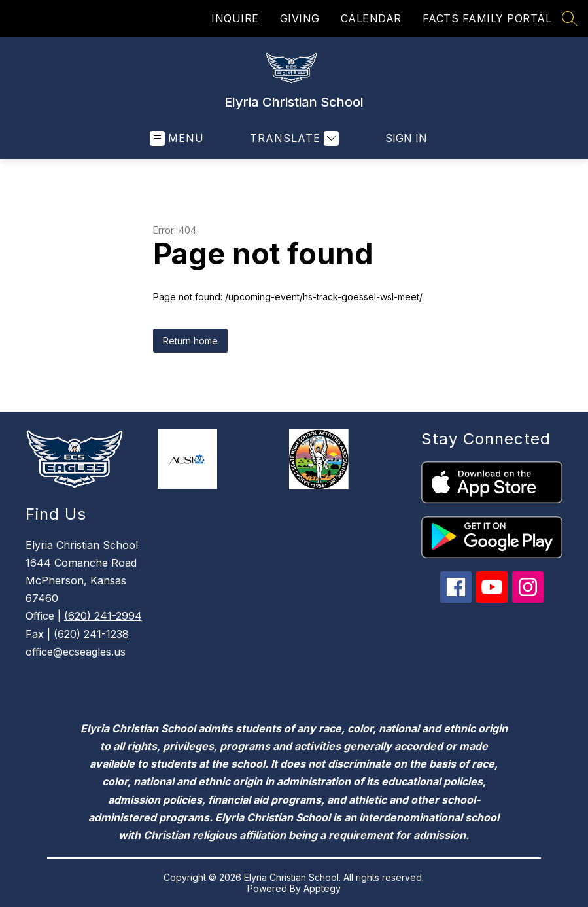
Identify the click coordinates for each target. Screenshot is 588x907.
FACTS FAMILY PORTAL (487, 18)
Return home (190, 341)
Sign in (406, 138)
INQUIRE (235, 18)
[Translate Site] (293, 138)
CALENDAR (371, 18)
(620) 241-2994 (103, 616)
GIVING (300, 18)
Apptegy (322, 888)
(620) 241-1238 (91, 634)
